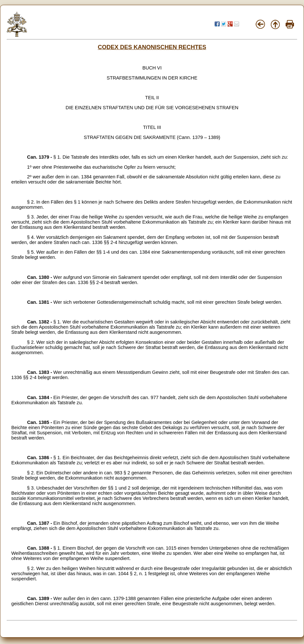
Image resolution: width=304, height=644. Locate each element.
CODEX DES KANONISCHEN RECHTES (152, 47)
